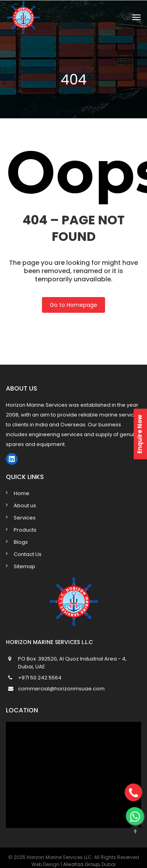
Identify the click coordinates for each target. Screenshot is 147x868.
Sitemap (24, 566)
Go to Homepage (73, 305)
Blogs (21, 542)
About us (25, 506)
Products (25, 530)
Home (22, 493)
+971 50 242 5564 (40, 678)
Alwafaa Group (81, 864)
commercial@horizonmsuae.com (61, 689)
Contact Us (28, 554)
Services (25, 518)
